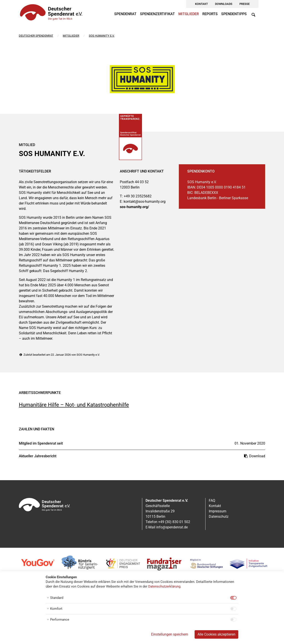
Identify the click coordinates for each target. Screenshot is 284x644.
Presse (245, 4)
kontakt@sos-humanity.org (145, 202)
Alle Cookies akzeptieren (216, 634)
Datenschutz (219, 517)
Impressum (218, 511)
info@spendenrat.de (172, 527)
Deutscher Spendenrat (36, 36)
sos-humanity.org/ (134, 207)
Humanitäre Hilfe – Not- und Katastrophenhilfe (74, 405)
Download (254, 456)
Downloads (224, 4)
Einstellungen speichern (170, 634)
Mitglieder (189, 14)
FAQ (212, 501)
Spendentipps (234, 14)
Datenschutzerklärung (164, 586)
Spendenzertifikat (157, 14)
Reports (210, 14)
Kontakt (201, 4)
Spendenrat (125, 14)
